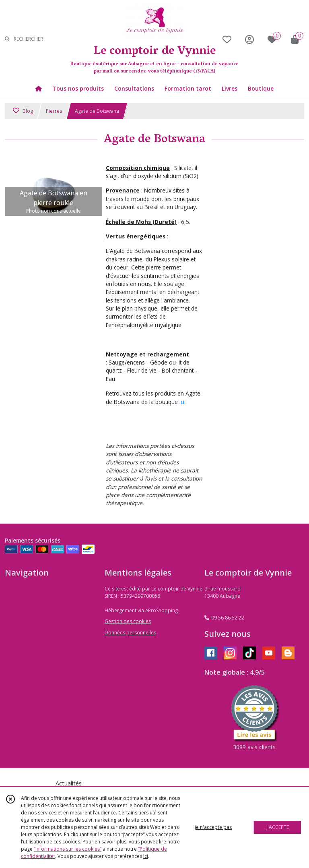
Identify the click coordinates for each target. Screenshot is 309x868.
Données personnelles (130, 633)
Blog (23, 111)
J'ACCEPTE (278, 827)
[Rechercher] (7, 39)
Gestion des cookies (128, 621)
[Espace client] (249, 39)
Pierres (54, 111)
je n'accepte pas (213, 827)
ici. (182, 402)
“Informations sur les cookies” (68, 849)
